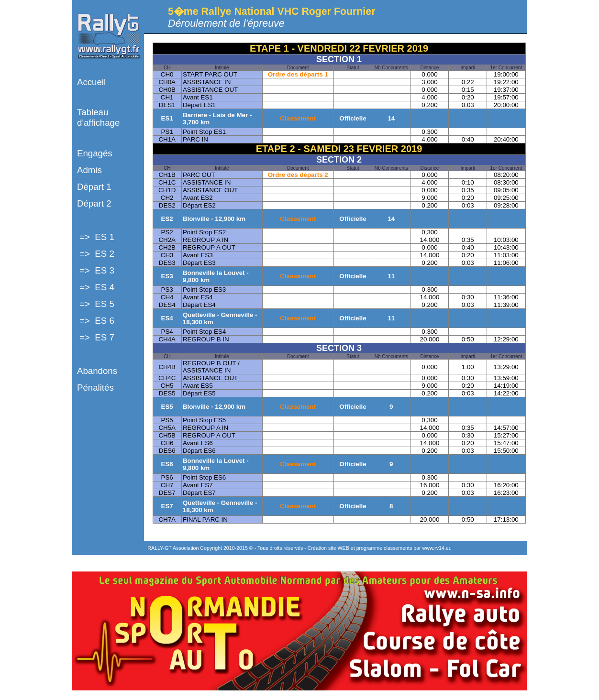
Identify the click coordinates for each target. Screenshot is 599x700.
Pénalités (95, 388)
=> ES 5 (96, 304)
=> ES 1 (96, 237)
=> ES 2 (96, 254)
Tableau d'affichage (98, 117)
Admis (89, 170)
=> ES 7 (96, 337)
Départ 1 (94, 187)
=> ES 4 (96, 287)
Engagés (95, 153)
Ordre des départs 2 (298, 175)
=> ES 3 (96, 270)
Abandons (97, 371)
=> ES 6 (96, 321)
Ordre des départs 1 (298, 74)
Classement (298, 118)
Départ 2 (94, 203)
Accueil (91, 82)
